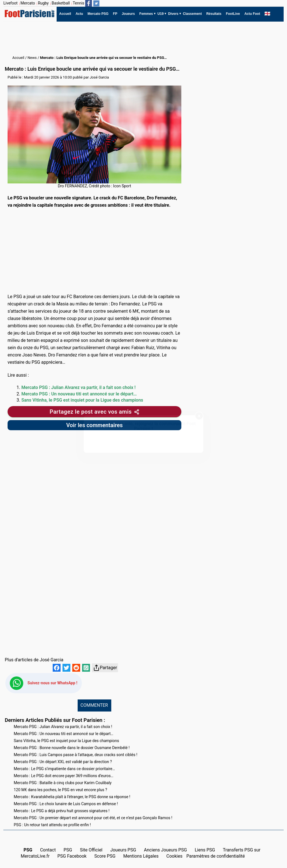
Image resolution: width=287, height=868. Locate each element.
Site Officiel (91, 850)
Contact (48, 850)
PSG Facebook (72, 856)
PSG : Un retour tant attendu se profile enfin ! (52, 825)
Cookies (174, 856)
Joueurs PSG (123, 850)
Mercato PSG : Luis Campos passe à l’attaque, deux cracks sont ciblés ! (76, 755)
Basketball (61, 3)
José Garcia (99, 77)
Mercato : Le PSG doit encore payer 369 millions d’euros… (63, 776)
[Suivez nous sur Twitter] (96, 3)
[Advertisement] (105, 38)
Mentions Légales (141, 856)
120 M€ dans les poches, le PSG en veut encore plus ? (60, 790)
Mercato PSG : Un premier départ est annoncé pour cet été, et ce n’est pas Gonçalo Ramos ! (93, 818)
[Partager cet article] (94, 412)
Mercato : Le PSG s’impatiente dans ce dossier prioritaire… (64, 769)
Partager (105, 668)
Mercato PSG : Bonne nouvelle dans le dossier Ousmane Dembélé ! (72, 748)
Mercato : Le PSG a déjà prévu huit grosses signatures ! (62, 811)
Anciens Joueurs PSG (165, 850)
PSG (68, 850)
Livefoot (10, 3)
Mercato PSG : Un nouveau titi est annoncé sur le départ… (79, 394)
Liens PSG (205, 850)
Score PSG (105, 856)
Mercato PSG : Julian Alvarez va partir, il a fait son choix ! (78, 387)
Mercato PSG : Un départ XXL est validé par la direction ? (63, 762)
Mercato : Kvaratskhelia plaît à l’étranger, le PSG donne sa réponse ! (72, 797)
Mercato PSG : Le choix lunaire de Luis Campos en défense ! (66, 804)
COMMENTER (94, 705)
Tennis (79, 3)
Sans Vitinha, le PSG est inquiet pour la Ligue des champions (82, 400)
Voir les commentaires (94, 425)
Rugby (43, 3)
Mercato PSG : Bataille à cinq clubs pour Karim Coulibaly (63, 783)
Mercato (28, 3)
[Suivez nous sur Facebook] (89, 3)
